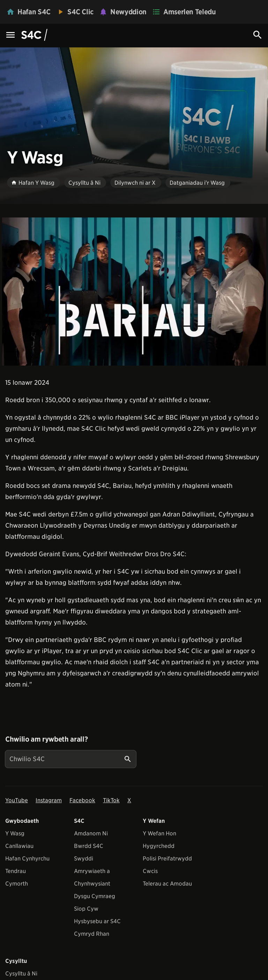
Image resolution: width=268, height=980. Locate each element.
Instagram (49, 800)
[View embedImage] (134, 292)
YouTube (17, 800)
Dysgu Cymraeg (95, 896)
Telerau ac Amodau (167, 884)
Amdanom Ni (91, 833)
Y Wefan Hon (159, 833)
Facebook (82, 800)
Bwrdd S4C (89, 846)
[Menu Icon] (10, 35)
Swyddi (84, 859)
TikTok (111, 800)
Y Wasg (15, 833)
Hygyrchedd (159, 846)
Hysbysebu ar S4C (97, 921)
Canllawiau (19, 846)
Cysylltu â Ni (21, 974)
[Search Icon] (258, 35)
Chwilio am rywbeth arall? (46, 739)
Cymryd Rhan (92, 934)
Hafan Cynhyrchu (27, 859)
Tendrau (16, 871)
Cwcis (150, 871)
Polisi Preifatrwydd (167, 859)
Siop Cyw (86, 909)
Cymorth (17, 884)
